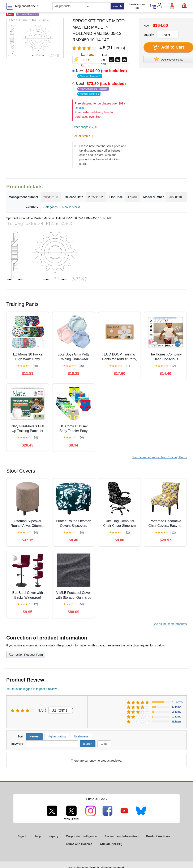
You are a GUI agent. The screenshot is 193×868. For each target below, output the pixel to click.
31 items (60, 710)
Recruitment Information (122, 836)
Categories (51, 207)
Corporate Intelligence (81, 836)
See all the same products (170, 624)
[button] (184, 6)
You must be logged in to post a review (31, 689)
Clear (104, 744)
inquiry (53, 836)
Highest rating (57, 736)
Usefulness (81, 736)
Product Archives (158, 836)
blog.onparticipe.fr (27, 6)
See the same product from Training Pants (159, 457)
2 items (177, 712)
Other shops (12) (87, 127)
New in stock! (71, 207)
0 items (177, 721)
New (102, 73)
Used (101, 88)
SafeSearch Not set (137, 6)
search (117, 6)
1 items (177, 717)
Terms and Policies (79, 844)
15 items (177, 702)
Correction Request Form (26, 654)
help (38, 836)
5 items (177, 707)
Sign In (153, 7)
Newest (34, 736)
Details (79, 108)
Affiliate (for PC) (111, 844)
